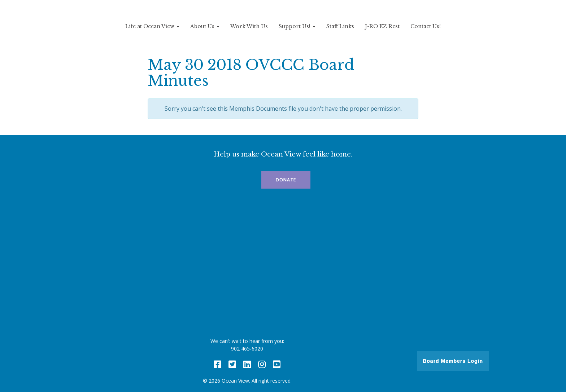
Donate (286, 180)
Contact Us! (426, 26)
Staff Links (340, 26)
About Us (205, 26)
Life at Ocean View (152, 26)
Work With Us (249, 26)
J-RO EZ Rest (382, 26)
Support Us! (297, 26)
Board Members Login (453, 361)
